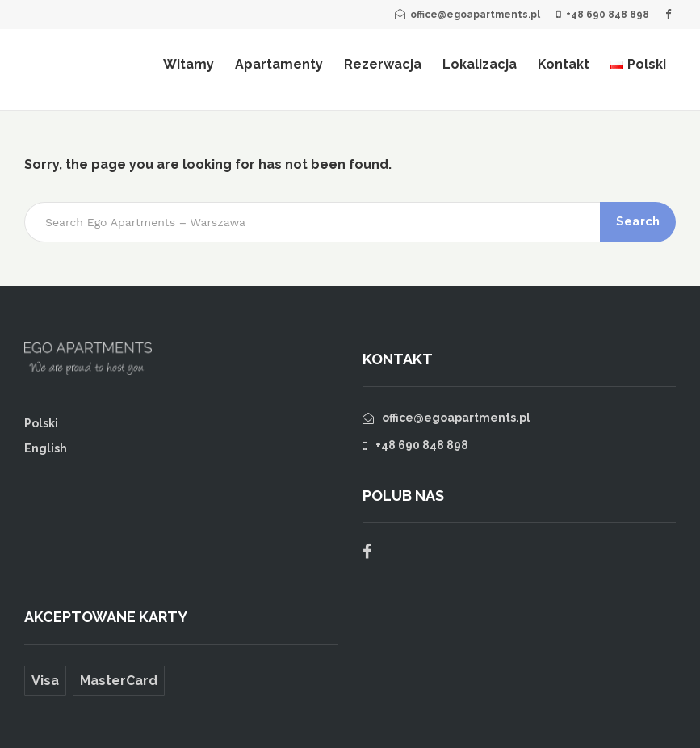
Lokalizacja (480, 64)
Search (638, 221)
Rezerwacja (383, 64)
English (46, 448)
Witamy (189, 64)
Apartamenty (279, 64)
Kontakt (564, 64)
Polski (41, 423)
